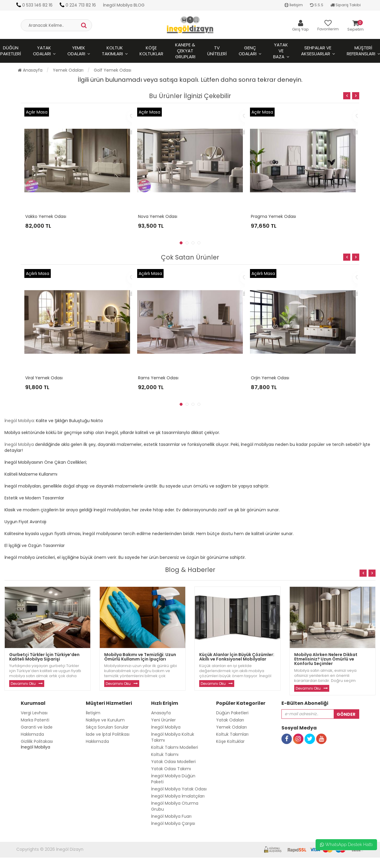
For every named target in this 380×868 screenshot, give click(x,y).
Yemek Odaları (76, 51)
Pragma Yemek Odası (273, 216)
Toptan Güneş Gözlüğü (24, 865)
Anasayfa (30, 70)
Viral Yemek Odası (44, 378)
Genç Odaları (248, 51)
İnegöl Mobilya (19, 421)
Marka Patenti (35, 720)
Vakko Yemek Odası (46, 216)
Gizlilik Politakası (37, 741)
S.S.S (317, 5)
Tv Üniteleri (217, 51)
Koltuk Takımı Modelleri (175, 747)
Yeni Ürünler (163, 720)
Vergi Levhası (34, 713)
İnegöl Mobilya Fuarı (171, 816)
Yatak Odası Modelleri (173, 762)
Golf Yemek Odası (113, 70)
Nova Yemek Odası (158, 216)
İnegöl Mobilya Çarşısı (173, 823)
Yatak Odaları (42, 51)
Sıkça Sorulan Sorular (107, 727)
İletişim (294, 5)
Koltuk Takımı (165, 754)
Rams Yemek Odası (158, 378)
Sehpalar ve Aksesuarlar (316, 51)
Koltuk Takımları (112, 51)
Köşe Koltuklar (151, 51)
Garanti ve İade (37, 727)
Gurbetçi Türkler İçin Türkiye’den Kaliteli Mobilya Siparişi (44, 657)
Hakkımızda (32, 734)
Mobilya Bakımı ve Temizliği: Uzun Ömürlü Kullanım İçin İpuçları (140, 657)
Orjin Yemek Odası (270, 378)
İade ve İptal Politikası (108, 734)
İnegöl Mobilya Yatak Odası (179, 789)
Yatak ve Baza (281, 51)
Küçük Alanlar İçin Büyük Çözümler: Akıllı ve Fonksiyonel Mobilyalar (237, 657)
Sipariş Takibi (346, 5)
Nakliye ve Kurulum (105, 720)
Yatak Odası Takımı (171, 769)
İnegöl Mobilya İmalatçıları (178, 796)
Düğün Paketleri (232, 713)
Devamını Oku (23, 684)
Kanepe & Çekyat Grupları (185, 51)
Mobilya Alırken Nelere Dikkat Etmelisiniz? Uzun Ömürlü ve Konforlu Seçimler (326, 659)
